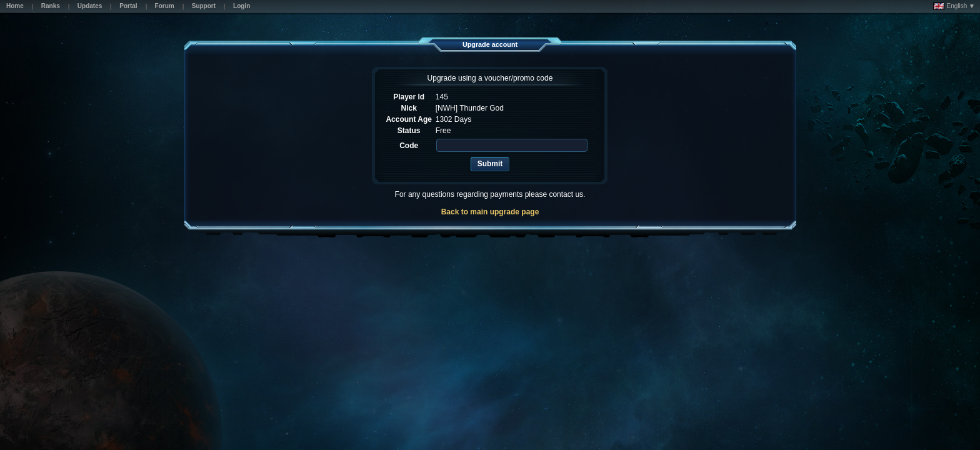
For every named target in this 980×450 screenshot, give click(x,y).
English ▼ (954, 6)
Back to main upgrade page (490, 212)
